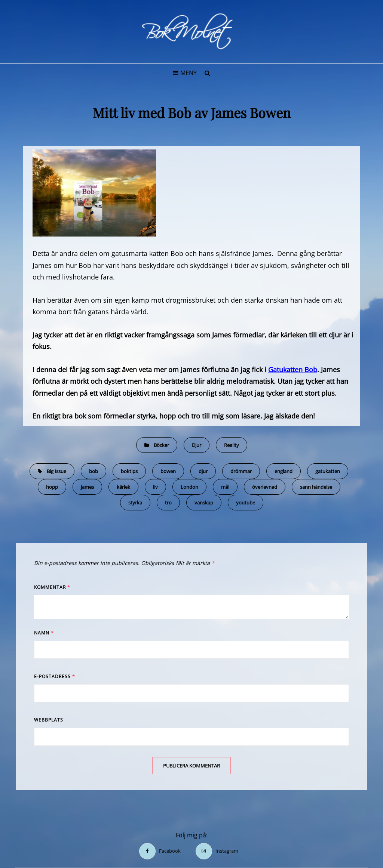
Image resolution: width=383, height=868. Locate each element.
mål (225, 487)
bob (94, 471)
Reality (232, 445)
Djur (197, 445)
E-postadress (55, 677)
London (189, 487)
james (87, 487)
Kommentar (52, 587)
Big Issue (56, 471)
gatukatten (328, 471)
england (284, 471)
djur (203, 471)
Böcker (161, 445)
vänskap (204, 503)
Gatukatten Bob (293, 370)
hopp (52, 487)
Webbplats (49, 720)
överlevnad (265, 487)
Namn (44, 633)
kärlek (123, 487)
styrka (135, 503)
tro (168, 503)
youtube (246, 503)
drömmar (241, 471)
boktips (129, 471)
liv (155, 487)
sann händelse (316, 487)
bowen (168, 471)
